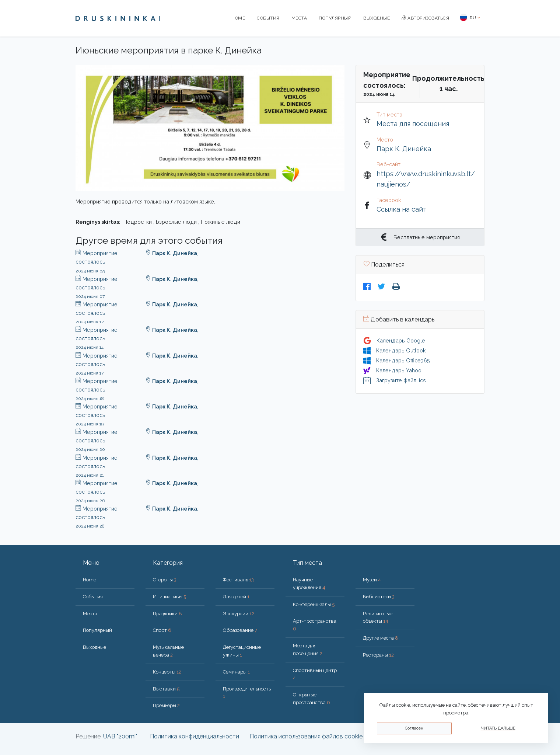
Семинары (236, 672)
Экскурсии (239, 614)
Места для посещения (413, 124)
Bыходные (377, 18)
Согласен (414, 728)
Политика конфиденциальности (195, 736)
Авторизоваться (425, 18)
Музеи (372, 580)
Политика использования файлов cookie (306, 736)
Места (299, 18)
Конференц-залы (314, 604)
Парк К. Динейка (404, 149)
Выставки (166, 689)
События (268, 18)
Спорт (162, 630)
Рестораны (378, 655)
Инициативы (169, 597)
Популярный (335, 18)
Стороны (165, 580)
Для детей (236, 597)
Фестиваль (238, 580)
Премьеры (166, 705)
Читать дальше (498, 728)
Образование (240, 630)
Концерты (167, 672)
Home (238, 18)
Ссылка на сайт (402, 209)
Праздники (167, 614)
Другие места (381, 638)
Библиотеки (379, 597)
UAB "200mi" (120, 736)
